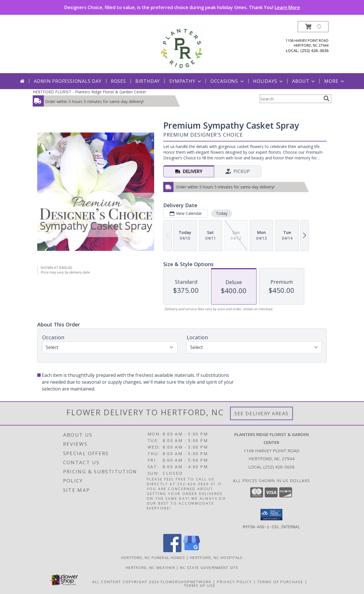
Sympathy (186, 81)
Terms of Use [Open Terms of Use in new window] (200, 585)
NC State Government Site (209, 567)
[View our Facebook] (172, 550)
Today (222, 213)
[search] (326, 98)
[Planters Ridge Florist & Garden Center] (182, 47)
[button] (313, 27)
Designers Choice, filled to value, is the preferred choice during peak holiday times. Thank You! (182, 7)
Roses (118, 81)
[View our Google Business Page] (192, 550)
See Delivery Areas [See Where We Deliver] (261, 413)
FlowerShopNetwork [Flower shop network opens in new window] (186, 581)
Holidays (268, 81)
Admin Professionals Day (68, 81)
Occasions (228, 81)
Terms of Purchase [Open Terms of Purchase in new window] (280, 581)
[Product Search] (290, 99)
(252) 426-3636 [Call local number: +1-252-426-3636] (314, 51)
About (304, 81)
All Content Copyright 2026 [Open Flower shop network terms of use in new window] (126, 581)
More (335, 81)
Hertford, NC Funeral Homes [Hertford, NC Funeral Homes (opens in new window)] (153, 557)
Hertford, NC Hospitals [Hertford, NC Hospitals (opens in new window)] (216, 557)
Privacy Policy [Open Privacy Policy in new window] (234, 581)
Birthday (148, 81)
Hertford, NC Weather (150, 567)
